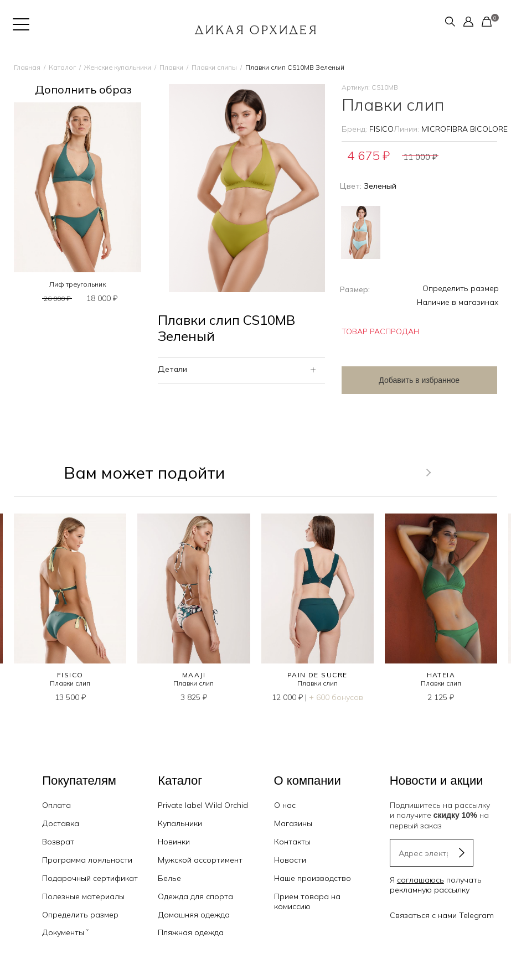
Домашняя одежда (194, 915)
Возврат (58, 842)
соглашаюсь (420, 880)
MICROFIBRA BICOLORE (464, 129)
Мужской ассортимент (200, 860)
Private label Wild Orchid (203, 805)
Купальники (180, 823)
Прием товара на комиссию (307, 901)
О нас (285, 805)
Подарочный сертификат (90, 878)
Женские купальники (118, 67)
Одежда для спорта (195, 896)
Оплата (56, 805)
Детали (172, 369)
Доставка (61, 823)
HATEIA (441, 675)
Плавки (171, 67)
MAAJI (194, 675)
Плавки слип (70, 683)
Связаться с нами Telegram (442, 915)
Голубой (361, 232)
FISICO (381, 129)
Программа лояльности (87, 860)
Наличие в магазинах (458, 302)
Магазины (293, 823)
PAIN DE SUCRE (318, 675)
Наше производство (313, 878)
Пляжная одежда (191, 932)
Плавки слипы (214, 67)
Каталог (62, 67)
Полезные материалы (83, 896)
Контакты (292, 842)
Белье (169, 878)
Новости (290, 860)
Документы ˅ (65, 932)
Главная (27, 67)
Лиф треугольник (78, 284)
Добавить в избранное (419, 380)
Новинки (174, 842)
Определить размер (461, 288)
